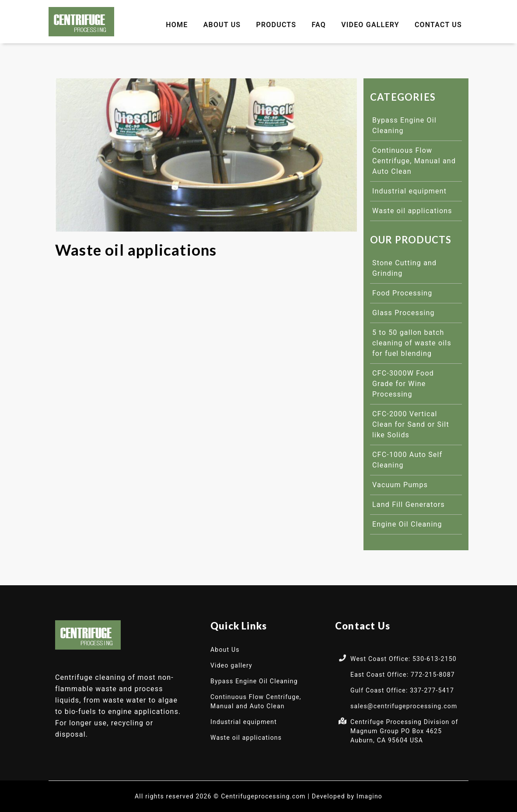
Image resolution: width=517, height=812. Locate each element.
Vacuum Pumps (400, 485)
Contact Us (438, 25)
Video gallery (370, 25)
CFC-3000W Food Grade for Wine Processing (403, 384)
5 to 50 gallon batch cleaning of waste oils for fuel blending (412, 343)
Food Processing (402, 293)
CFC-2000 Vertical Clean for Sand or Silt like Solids (411, 424)
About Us (222, 25)
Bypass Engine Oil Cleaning (254, 681)
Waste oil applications (412, 211)
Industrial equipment (409, 191)
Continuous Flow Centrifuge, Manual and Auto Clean (414, 161)
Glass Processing (403, 313)
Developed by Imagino (347, 796)
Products (276, 25)
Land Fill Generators (409, 504)
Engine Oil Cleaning (407, 524)
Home (177, 25)
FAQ (319, 25)
